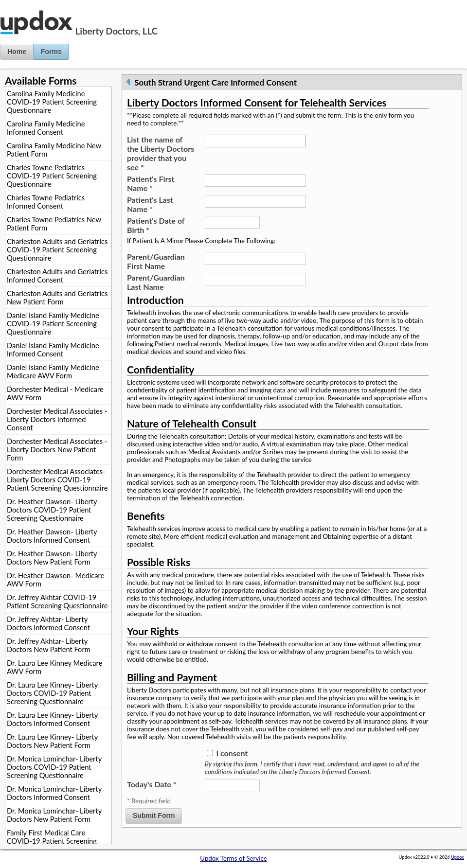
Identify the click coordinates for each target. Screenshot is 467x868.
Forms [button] (51, 52)
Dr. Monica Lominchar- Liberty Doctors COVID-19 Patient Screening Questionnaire (54, 767)
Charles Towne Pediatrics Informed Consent (46, 202)
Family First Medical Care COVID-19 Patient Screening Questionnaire (52, 841)
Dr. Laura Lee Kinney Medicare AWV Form (54, 667)
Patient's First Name (151, 183)
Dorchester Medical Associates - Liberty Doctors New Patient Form (57, 450)
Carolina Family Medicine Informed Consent (46, 128)
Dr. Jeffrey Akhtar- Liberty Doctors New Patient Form (49, 645)
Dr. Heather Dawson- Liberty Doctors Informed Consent (52, 536)
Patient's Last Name (150, 204)
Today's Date (152, 784)
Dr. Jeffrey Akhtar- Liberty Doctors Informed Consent (48, 623)
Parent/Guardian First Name (156, 261)
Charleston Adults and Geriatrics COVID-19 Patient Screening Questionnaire (57, 250)
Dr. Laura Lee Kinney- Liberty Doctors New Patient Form (52, 741)
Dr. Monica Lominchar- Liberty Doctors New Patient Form (54, 815)
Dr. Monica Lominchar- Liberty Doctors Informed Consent (54, 793)
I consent (232, 753)
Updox (458, 857)
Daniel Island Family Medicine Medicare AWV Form (53, 372)
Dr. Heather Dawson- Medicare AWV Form (55, 580)
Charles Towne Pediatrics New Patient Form (54, 224)
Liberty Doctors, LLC (117, 31)
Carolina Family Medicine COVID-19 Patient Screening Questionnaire (52, 102)
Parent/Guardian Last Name (156, 282)
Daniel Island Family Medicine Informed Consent (53, 350)
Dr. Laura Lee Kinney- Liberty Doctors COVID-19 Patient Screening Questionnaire (52, 693)
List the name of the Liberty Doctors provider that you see (161, 153)
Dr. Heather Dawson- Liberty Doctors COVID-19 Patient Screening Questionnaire (52, 510)
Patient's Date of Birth (156, 225)
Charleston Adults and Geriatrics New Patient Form (57, 298)
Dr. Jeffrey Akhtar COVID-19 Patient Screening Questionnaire (57, 602)
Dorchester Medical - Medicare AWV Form (55, 393)
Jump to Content (24, 4)
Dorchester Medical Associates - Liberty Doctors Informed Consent (57, 419)
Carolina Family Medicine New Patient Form (54, 150)
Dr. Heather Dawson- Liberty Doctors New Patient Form (52, 558)
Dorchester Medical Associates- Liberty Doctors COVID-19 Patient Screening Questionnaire (57, 480)
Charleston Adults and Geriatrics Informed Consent (57, 276)
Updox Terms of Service (233, 858)
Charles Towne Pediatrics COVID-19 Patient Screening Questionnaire (52, 176)
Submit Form (154, 815)
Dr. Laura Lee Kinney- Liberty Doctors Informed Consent (52, 719)
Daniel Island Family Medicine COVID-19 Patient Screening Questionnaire (53, 324)
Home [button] (17, 52)
